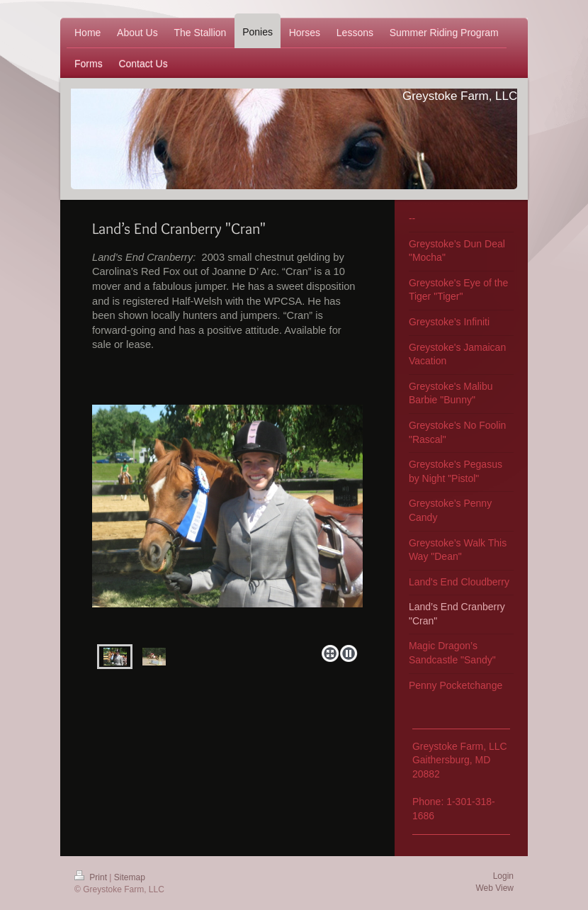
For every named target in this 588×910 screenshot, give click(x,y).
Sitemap (130, 877)
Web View (494, 888)
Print (92, 877)
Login (503, 876)
